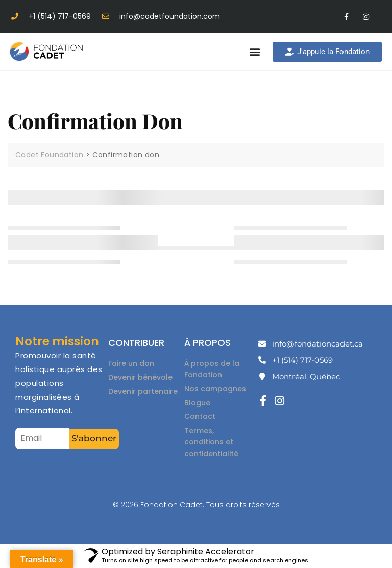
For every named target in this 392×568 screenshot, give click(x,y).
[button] (254, 52)
